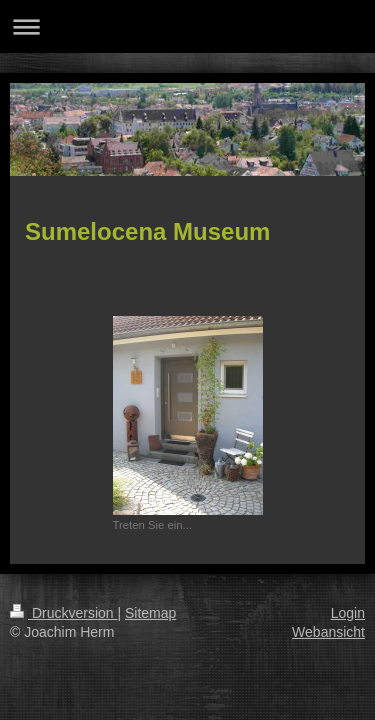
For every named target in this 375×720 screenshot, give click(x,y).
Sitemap (150, 613)
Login (348, 613)
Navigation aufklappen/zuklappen (187, 26)
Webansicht (328, 632)
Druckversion (63, 613)
